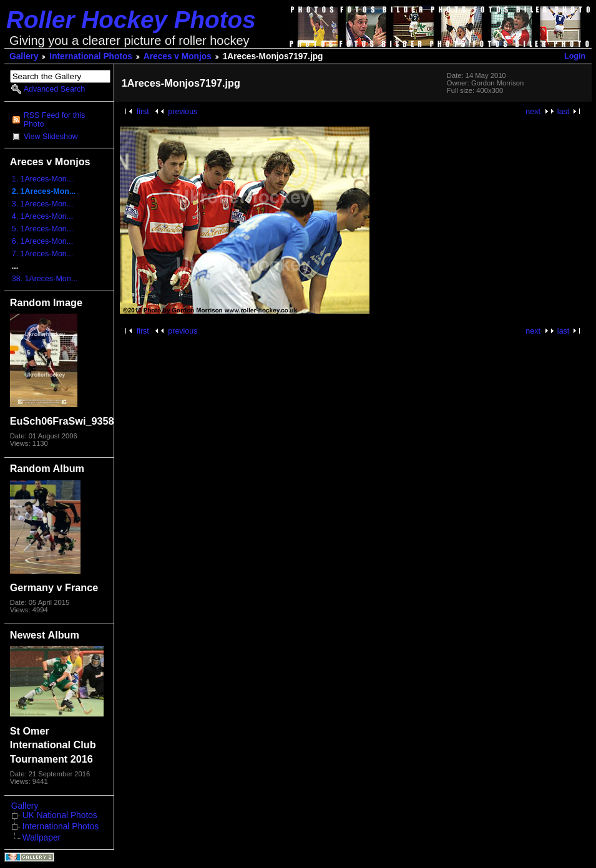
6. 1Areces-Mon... (42, 241)
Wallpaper (42, 838)
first (143, 112)
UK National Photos (60, 815)
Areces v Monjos (178, 56)
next (533, 112)
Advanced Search (54, 89)
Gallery (24, 56)
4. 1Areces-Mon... (42, 216)
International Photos (91, 56)
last (563, 112)
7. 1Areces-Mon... (42, 254)
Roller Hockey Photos (131, 20)
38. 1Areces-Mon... (45, 279)
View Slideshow (51, 137)
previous (183, 112)
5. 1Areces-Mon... (42, 229)
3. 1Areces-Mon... (42, 204)
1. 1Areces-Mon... (42, 179)
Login (575, 56)
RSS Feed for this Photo (54, 120)
